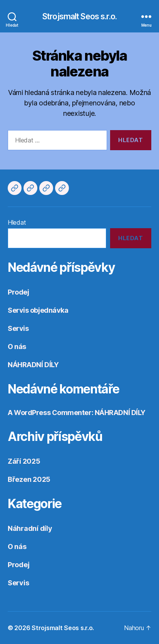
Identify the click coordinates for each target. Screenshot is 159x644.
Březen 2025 (29, 479)
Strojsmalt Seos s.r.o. (79, 16)
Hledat (17, 222)
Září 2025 (24, 461)
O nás (17, 347)
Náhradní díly (30, 528)
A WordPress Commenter (50, 413)
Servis (18, 328)
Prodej (18, 292)
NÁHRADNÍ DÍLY (33, 365)
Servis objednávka (38, 310)
